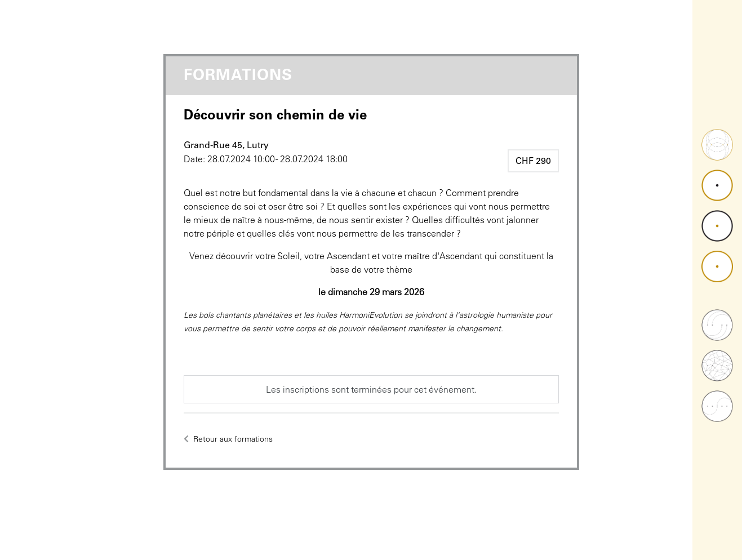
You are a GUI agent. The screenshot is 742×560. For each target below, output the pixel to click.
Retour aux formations (228, 439)
